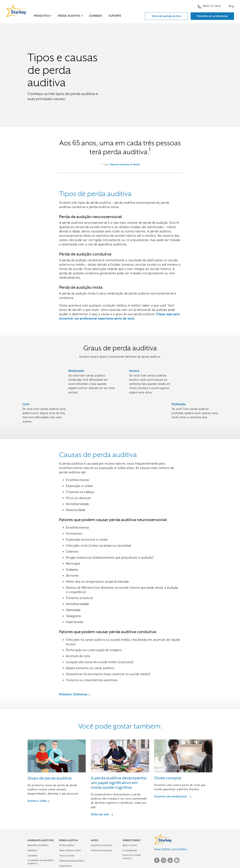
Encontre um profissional (212, 16)
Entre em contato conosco (132, 857)
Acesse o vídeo (37, 801)
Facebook (157, 860)
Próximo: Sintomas (73, 694)
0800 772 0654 (209, 7)
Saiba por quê (101, 814)
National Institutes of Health (125, 164)
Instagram (163, 860)
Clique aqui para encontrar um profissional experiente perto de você (119, 316)
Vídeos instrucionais (101, 850)
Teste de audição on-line (166, 16)
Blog (231, 6)
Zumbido (96, 16)
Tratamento (65, 866)
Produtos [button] (41, 16)
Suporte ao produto (102, 845)
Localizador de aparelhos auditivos (41, 862)
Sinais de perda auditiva (71, 861)
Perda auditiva (67, 845)
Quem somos (130, 845)
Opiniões (32, 850)
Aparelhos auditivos (38, 845)
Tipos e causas (67, 855)
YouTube (170, 860)
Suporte (115, 16)
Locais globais (130, 850)
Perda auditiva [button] (69, 16)
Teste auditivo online (70, 850)
